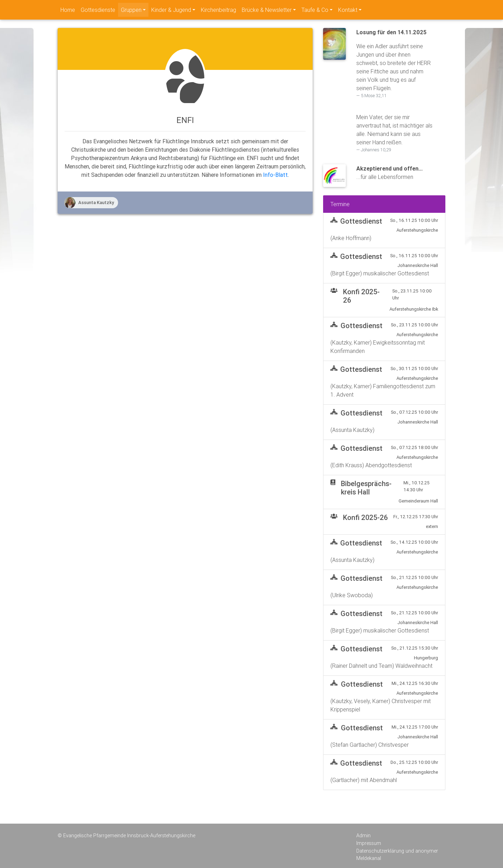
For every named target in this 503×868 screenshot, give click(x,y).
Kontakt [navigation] (348, 10)
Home (68, 10)
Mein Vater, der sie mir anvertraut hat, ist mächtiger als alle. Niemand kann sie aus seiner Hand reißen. (395, 133)
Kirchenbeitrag (218, 10)
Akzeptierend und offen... (389, 168)
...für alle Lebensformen (385, 177)
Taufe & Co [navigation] (315, 10)
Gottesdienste (98, 10)
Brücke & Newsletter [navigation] (267, 10)
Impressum (369, 843)
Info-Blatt (275, 175)
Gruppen (131, 10)
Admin (363, 836)
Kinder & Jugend (171, 10)
